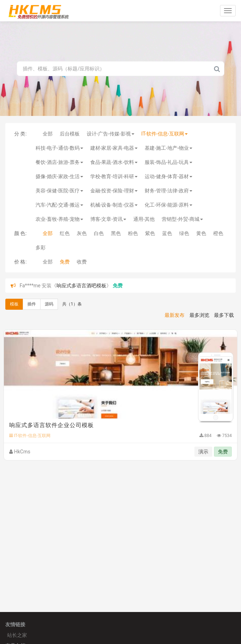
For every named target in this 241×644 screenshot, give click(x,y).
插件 (32, 304)
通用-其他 (144, 219)
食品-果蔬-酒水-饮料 (114, 162)
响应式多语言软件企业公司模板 (52, 425)
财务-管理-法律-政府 (168, 191)
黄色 (201, 233)
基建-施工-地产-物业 (168, 148)
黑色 (116, 233)
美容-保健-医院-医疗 (59, 191)
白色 (99, 233)
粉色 (133, 233)
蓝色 (167, 233)
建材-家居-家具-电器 (114, 148)
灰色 (82, 233)
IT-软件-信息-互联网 (165, 134)
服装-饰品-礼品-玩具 (168, 162)
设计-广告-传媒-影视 (111, 134)
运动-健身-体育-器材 (168, 176)
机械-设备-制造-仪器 (114, 205)
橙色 (218, 233)
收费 (82, 262)
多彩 (41, 248)
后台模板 (70, 134)
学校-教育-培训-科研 (114, 176)
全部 (48, 134)
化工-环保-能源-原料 (168, 205)
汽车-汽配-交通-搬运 (59, 205)
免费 (65, 262)
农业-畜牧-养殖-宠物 (59, 219)
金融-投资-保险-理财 (114, 191)
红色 (65, 233)
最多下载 (224, 315)
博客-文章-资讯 (108, 219)
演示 (203, 452)
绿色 (184, 233)
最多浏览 (199, 315)
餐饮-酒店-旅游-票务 (59, 162)
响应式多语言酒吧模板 (81, 286)
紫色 (150, 233)
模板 (14, 304)
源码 (49, 304)
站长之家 (17, 635)
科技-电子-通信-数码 (59, 148)
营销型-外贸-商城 (182, 219)
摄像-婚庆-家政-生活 (59, 176)
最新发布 (175, 315)
